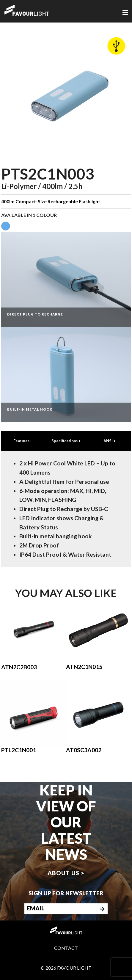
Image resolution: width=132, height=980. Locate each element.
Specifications (66, 441)
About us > (66, 873)
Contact (66, 948)
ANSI (110, 441)
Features (22, 441)
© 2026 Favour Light (66, 968)
